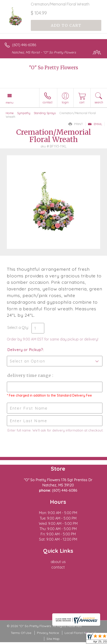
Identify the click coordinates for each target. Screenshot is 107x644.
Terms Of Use (21, 633)
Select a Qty (18, 327)
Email (95, 124)
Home (10, 113)
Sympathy (24, 113)
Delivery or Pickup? (25, 350)
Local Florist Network (81, 633)
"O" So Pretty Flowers (53, 68)
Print (76, 124)
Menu (10, 102)
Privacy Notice (48, 633)
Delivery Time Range (30, 375)
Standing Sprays (45, 113)
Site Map (53, 639)
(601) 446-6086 (24, 45)
